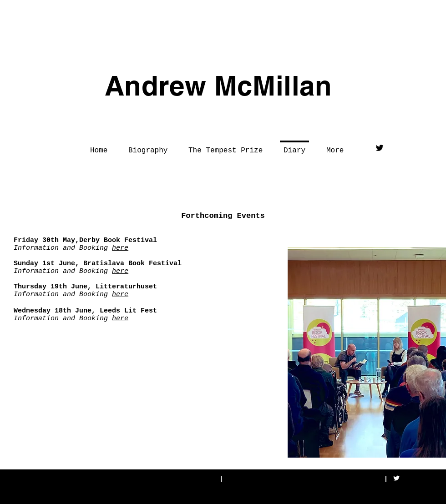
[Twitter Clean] (396, 478)
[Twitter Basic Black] (380, 148)
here (120, 248)
